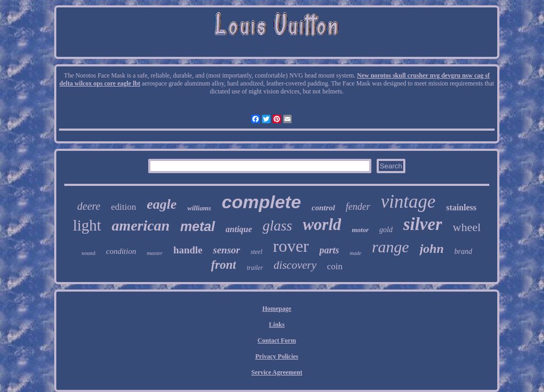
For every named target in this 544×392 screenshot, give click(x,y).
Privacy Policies (277, 356)
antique (239, 229)
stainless (461, 207)
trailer (255, 268)
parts (329, 250)
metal (197, 226)
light (87, 225)
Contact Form (277, 340)
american (141, 225)
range (390, 247)
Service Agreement (277, 372)
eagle (161, 204)
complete (261, 202)
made (355, 253)
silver (423, 224)
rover (291, 246)
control (324, 208)
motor (360, 230)
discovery (295, 265)
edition (124, 207)
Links (277, 325)
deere (89, 206)
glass (277, 226)
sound (88, 253)
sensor (227, 250)
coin (335, 266)
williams (199, 208)
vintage (408, 202)
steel (257, 252)
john (432, 249)
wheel (467, 227)
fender (358, 207)
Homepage (277, 309)
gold (386, 230)
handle (188, 250)
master (155, 253)
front (223, 265)
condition (121, 251)
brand (463, 252)
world (322, 224)
